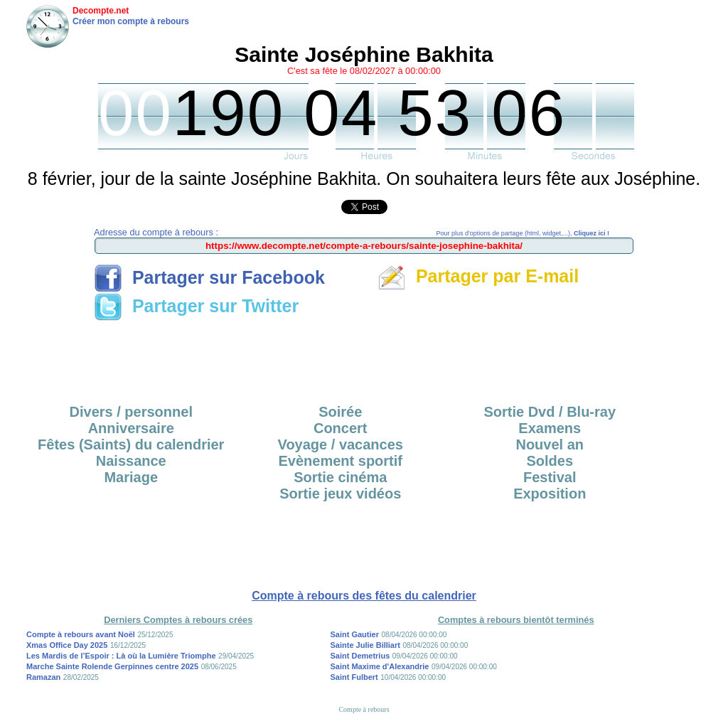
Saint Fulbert (354, 677)
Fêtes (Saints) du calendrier (131, 444)
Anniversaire (131, 428)
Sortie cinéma (340, 477)
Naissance (131, 461)
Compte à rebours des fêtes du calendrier (364, 596)
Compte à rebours (364, 709)
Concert (341, 428)
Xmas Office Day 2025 (67, 645)
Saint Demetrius (360, 656)
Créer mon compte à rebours (131, 21)
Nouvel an (550, 444)
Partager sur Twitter (196, 306)
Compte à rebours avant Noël (81, 634)
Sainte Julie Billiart (365, 645)
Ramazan (43, 677)
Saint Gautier (355, 634)
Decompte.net (101, 11)
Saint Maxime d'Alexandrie (380, 666)
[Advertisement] (364, 358)
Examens (550, 428)
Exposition (550, 494)
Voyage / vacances (341, 444)
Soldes (550, 461)
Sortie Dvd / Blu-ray (550, 412)
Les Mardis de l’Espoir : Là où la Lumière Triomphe (121, 656)
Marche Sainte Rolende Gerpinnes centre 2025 (112, 666)
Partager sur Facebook (209, 277)
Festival (550, 477)
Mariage (131, 477)
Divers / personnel (131, 412)
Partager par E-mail (478, 276)
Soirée (340, 412)
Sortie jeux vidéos (340, 494)
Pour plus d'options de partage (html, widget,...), (523, 233)
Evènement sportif (341, 461)
